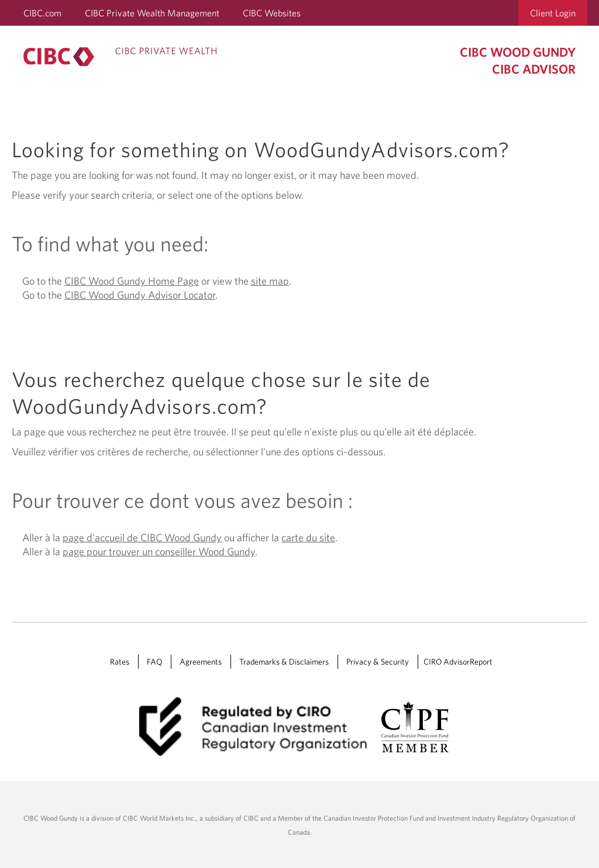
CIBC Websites (272, 13)
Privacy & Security (378, 662)
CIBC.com (42, 13)
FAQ (154, 662)
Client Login (553, 13)
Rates (120, 662)
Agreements (201, 662)
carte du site (308, 537)
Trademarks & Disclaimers (284, 662)
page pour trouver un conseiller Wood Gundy (159, 551)
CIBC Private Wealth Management (152, 13)
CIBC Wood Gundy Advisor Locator (140, 295)
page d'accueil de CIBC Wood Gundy (142, 537)
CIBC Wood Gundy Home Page (132, 281)
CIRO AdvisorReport (458, 662)
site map (270, 281)
